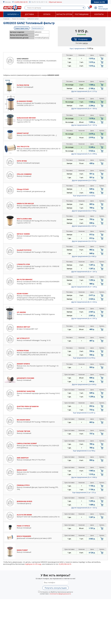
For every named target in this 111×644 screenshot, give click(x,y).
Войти (101, 7)
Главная (6, 19)
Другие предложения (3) (84, 91)
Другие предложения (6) (84, 108)
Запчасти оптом (64, 14)
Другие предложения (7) (84, 125)
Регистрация (103, 9)
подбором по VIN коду (33, 564)
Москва (8, 2)
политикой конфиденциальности (60, 594)
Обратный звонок (55, 2)
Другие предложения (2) (84, 180)
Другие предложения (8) (84, 226)
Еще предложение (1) (84, 196)
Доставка (29, 14)
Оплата (47, 14)
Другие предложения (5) (84, 211)
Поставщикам (82, 14)
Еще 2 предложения (82, 48)
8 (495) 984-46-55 (21, 2)
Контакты (99, 14)
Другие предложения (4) (84, 287)
